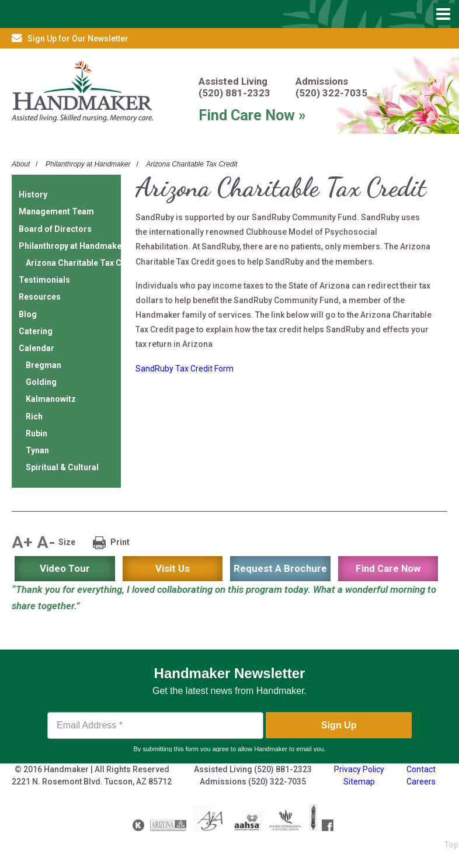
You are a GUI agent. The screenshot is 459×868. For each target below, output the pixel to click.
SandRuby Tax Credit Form (185, 369)
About (21, 164)
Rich (34, 416)
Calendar (36, 348)
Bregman (44, 365)
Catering (36, 331)
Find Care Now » (252, 115)
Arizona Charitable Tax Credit (192, 164)
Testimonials (44, 280)
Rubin (36, 433)
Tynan (37, 450)
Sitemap (359, 782)
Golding (41, 382)
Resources (40, 297)
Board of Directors (55, 229)
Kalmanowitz (51, 399)
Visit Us (173, 568)
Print (120, 542)
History (33, 195)
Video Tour (65, 568)
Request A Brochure (280, 568)
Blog (28, 314)
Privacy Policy (359, 769)
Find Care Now (388, 568)
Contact (421, 769)
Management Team (56, 211)
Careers (421, 782)
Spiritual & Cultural (62, 467)
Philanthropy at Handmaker (88, 164)
